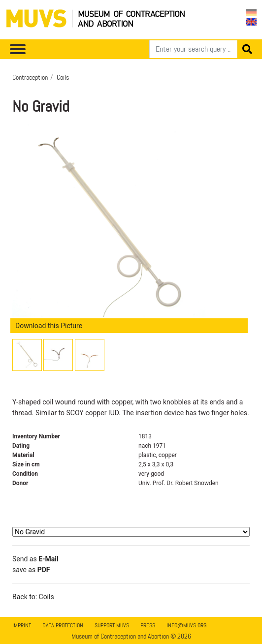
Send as (35, 559)
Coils (63, 77)
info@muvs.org (186, 625)
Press (148, 625)
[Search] (193, 49)
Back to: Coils (33, 597)
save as (31, 570)
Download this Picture (49, 326)
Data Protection (63, 625)
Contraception (30, 77)
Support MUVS (112, 625)
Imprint (22, 625)
